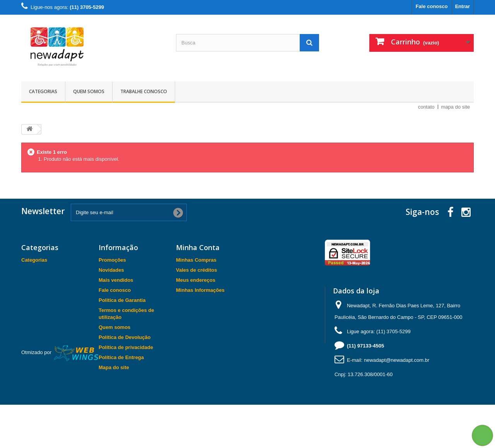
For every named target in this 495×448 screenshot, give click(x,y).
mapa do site (456, 107)
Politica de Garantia (122, 300)
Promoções (112, 260)
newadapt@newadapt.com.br (397, 360)
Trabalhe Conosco (144, 91)
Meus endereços (196, 280)
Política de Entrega (121, 357)
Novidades (111, 270)
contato (426, 107)
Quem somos (89, 91)
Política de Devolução (125, 337)
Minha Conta (198, 247)
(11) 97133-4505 (365, 346)
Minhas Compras (196, 260)
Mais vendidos (116, 280)
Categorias (43, 91)
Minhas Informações (200, 290)
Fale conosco (432, 6)
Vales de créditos (196, 270)
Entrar (463, 6)
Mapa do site (114, 367)
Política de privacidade (126, 347)
